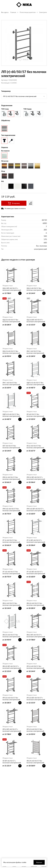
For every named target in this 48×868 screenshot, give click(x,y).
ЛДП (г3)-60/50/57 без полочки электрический (35, 384)
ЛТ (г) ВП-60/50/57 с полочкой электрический (36, 541)
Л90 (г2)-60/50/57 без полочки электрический (11, 510)
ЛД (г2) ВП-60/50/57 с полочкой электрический (36, 321)
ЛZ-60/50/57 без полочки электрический (35, 415)
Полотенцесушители (28, 12)
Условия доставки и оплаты (15, 208)
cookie (24, 862)
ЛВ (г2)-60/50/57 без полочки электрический (35, 604)
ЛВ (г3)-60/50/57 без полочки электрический (11, 636)
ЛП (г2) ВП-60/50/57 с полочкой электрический (36, 699)
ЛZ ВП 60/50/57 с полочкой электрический (12, 762)
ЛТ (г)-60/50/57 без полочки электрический (11, 541)
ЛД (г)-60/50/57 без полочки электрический (35, 289)
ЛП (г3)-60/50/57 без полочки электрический (35, 730)
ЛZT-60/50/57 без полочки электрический (11, 447)
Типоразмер (6, 91)
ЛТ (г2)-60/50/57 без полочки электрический (11, 573)
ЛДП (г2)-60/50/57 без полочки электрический (11, 415)
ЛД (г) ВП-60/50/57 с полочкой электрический (12, 289)
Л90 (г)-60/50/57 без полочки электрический (11, 478)
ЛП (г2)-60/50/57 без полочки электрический (11, 699)
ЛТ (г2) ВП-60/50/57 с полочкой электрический (36, 573)
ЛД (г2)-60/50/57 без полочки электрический (11, 321)
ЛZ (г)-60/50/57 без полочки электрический (35, 447)
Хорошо (39, 862)
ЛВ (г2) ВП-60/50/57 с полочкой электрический (12, 667)
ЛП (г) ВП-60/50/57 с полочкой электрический (12, 730)
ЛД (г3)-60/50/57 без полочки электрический (11, 352)
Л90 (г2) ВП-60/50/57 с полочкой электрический (36, 510)
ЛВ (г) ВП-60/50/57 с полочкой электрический (36, 636)
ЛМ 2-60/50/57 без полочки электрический (35, 352)
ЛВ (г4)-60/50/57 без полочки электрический (35, 762)
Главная (13, 12)
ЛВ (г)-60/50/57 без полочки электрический (11, 604)
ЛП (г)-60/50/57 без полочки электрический (35, 667)
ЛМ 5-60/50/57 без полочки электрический (11, 384)
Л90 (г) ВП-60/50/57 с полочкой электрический (36, 478)
